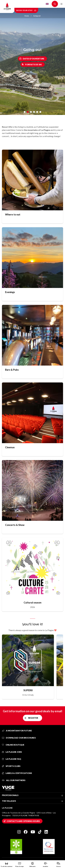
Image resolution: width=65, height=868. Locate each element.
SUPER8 (28, 690)
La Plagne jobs (12, 752)
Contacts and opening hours (23, 821)
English (47, 4)
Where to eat (13, 214)
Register (33, 718)
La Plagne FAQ (12, 759)
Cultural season (32, 602)
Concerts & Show (15, 525)
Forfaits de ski (33, 64)
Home (28, 16)
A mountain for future (17, 731)
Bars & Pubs (12, 370)
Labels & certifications (17, 773)
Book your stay (26, 10)
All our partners (14, 780)
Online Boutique (13, 745)
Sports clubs (11, 766)
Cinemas (10, 447)
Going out (37, 16)
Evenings (10, 292)
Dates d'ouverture (34, 59)
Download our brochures (19, 738)
